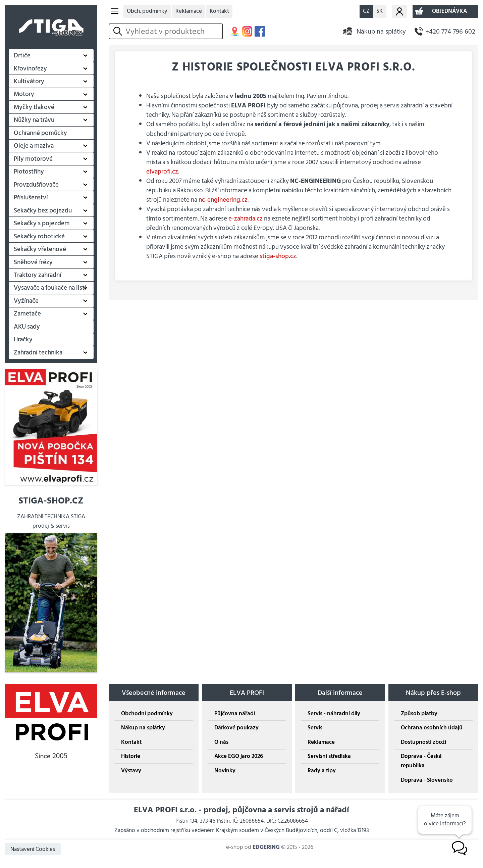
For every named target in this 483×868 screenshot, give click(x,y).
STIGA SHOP (51, 22)
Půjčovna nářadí (235, 714)
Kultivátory (29, 81)
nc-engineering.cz (223, 200)
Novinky (225, 771)
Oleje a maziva (34, 146)
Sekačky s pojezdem (42, 223)
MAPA (235, 31)
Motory (24, 94)
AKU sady (27, 327)
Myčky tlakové (34, 107)
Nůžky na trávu (34, 120)
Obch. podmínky (147, 11)
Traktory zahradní (38, 275)
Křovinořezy (30, 68)
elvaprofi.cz (162, 172)
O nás (221, 742)
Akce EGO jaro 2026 (239, 756)
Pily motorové (33, 159)
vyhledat (119, 31)
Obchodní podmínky (147, 714)
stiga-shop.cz (278, 256)
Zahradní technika (38, 352)
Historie (131, 756)
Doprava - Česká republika (421, 761)
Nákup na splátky (381, 31)
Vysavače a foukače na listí (50, 288)
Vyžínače (26, 301)
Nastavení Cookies (33, 849)
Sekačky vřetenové (40, 249)
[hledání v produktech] (173, 32)
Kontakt (219, 11)
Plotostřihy (29, 172)
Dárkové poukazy (236, 728)
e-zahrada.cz (246, 219)
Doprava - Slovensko (427, 780)
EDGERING (266, 847)
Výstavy (131, 771)
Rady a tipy (322, 771)
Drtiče (22, 55)
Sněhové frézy (33, 262)
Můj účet (399, 11)
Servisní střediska (329, 756)
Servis (315, 728)
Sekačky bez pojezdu (43, 210)
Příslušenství (31, 197)
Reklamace (189, 11)
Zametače (27, 314)
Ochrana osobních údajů (432, 728)
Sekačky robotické (39, 236)
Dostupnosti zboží (423, 742)
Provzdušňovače (36, 185)
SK (380, 11)
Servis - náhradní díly (334, 714)
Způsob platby (419, 714)
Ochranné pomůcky (40, 133)
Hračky (23, 339)
